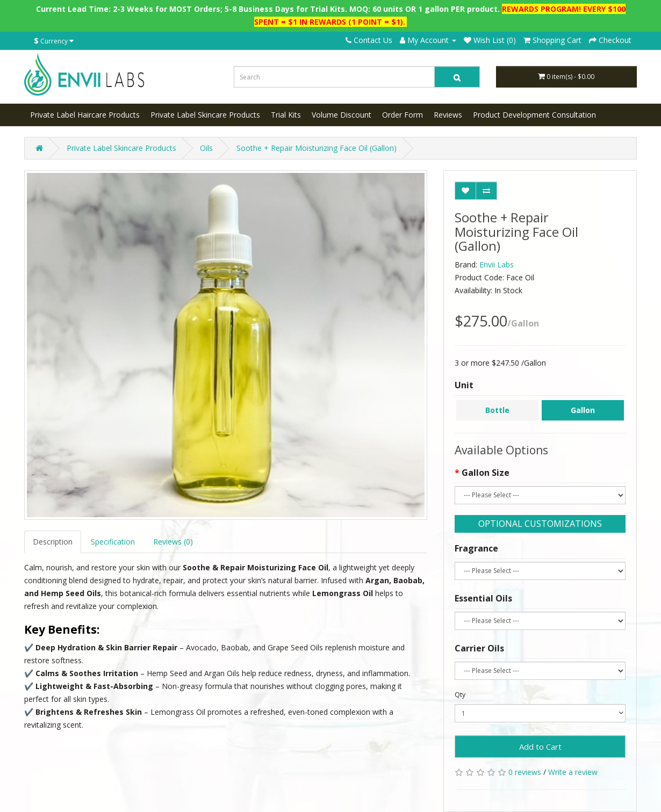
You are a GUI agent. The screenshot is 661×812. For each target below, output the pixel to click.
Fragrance (476, 548)
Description (53, 542)
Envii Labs (497, 264)
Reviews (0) (173, 542)
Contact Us (369, 40)
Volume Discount (342, 115)
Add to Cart (540, 746)
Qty (460, 695)
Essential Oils (483, 598)
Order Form (403, 115)
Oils (206, 148)
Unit (464, 385)
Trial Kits (286, 115)
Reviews (448, 115)
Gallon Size (486, 473)
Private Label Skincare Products (205, 115)
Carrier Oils (479, 648)
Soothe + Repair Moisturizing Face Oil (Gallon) (317, 148)
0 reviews (525, 772)
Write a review (573, 772)
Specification (113, 542)
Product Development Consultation (534, 115)
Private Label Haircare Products (85, 115)
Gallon (583, 410)
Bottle (497, 410)
